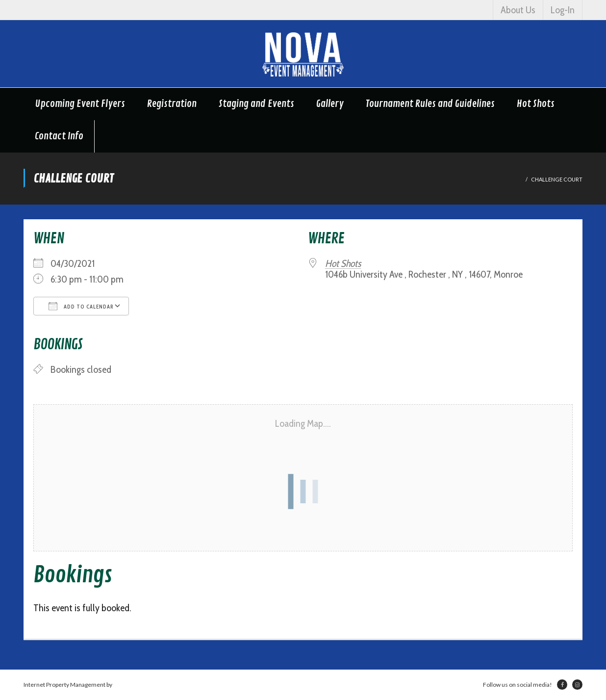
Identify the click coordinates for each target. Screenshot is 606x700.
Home (514, 179)
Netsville (125, 685)
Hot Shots (343, 263)
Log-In (563, 10)
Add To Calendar (81, 306)
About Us (518, 10)
